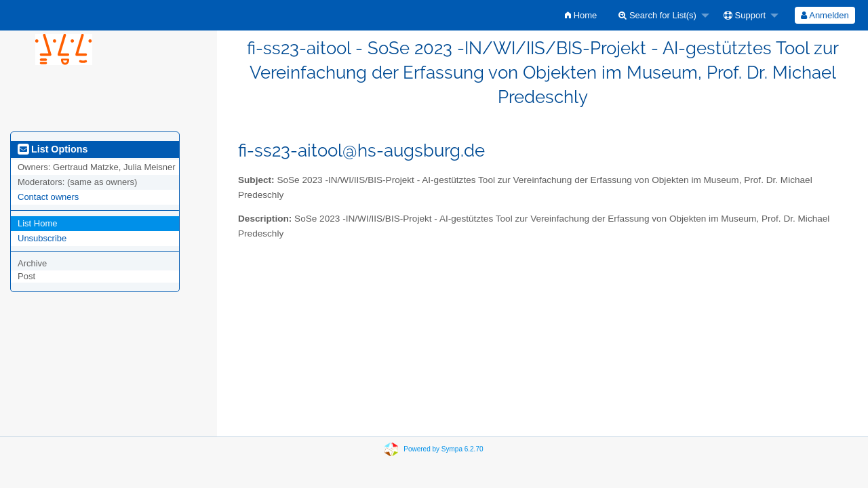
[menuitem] (581, 15)
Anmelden (825, 15)
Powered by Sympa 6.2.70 (443, 448)
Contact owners (48, 197)
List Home (38, 223)
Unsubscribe (42, 238)
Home (581, 15)
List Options (53, 149)
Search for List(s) (657, 15)
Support (745, 15)
